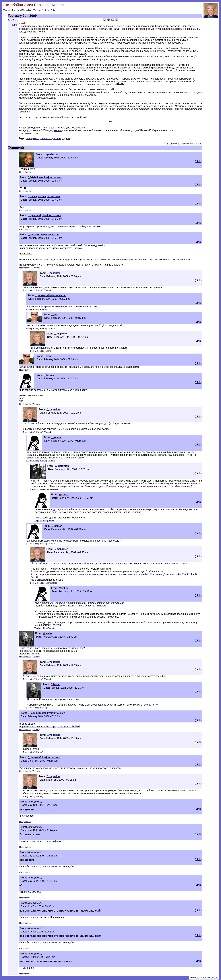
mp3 (22, 399)
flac (21, 401)
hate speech (32, 139)
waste (107, 623)
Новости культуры (51, 139)
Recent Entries (12, 10)
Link (15, 25)
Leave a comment (192, 144)
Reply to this (25, 173)
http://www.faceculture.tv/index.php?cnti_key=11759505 (50, 727)
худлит (66, 139)
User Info (50, 10)
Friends (38, 10)
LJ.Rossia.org (211, 978)
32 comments (173, 144)
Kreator (58, 131)
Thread (36, 268)
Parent (39, 291)
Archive (27, 10)
